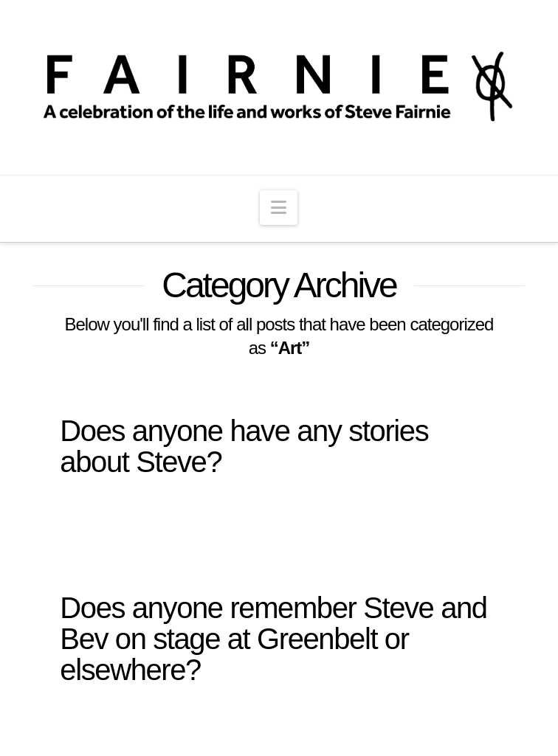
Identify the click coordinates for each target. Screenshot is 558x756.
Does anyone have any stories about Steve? (244, 446)
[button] (279, 208)
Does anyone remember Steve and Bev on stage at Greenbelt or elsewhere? (273, 639)
